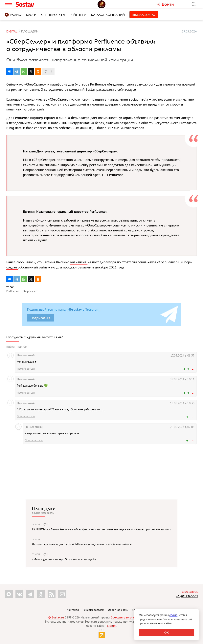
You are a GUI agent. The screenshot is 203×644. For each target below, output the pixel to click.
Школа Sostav (144, 15)
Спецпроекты (53, 15)
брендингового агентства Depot (133, 617)
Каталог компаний (108, 15)
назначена (79, 262)
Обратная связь (118, 610)
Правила (21, 347)
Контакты (73, 610)
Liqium (112, 626)
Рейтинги (78, 15)
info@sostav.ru (190, 592)
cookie (173, 615)
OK (167, 632)
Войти (11, 347)
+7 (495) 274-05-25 (187, 596)
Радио (13, 15)
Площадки (44, 508)
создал (12, 267)
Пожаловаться (26, 369)
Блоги (31, 15)
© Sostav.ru (56, 617)
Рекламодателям (93, 610)
